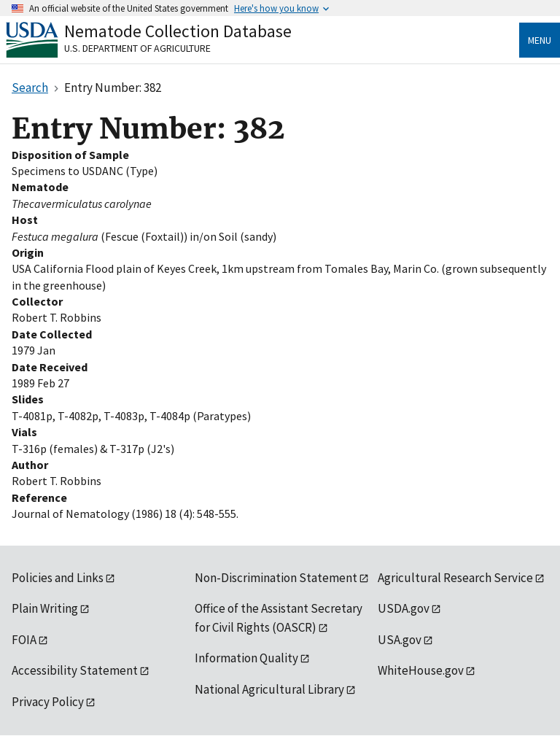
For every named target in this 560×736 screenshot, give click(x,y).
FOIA (24, 640)
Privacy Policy (48, 702)
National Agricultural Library (269, 689)
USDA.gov (404, 608)
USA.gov (400, 640)
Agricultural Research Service (455, 578)
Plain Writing (45, 608)
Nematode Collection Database (178, 31)
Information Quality (246, 658)
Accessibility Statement (75, 670)
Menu (540, 40)
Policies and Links (58, 578)
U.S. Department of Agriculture (137, 48)
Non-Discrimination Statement (276, 578)
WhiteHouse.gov (421, 670)
